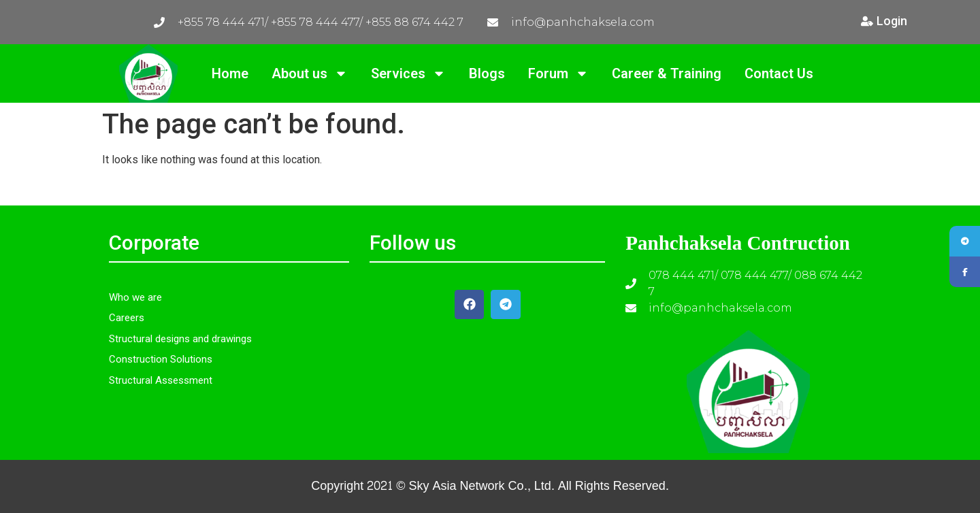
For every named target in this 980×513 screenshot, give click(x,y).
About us (310, 73)
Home (230, 73)
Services (408, 73)
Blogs (487, 73)
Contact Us (779, 73)
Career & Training (667, 73)
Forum (558, 73)
